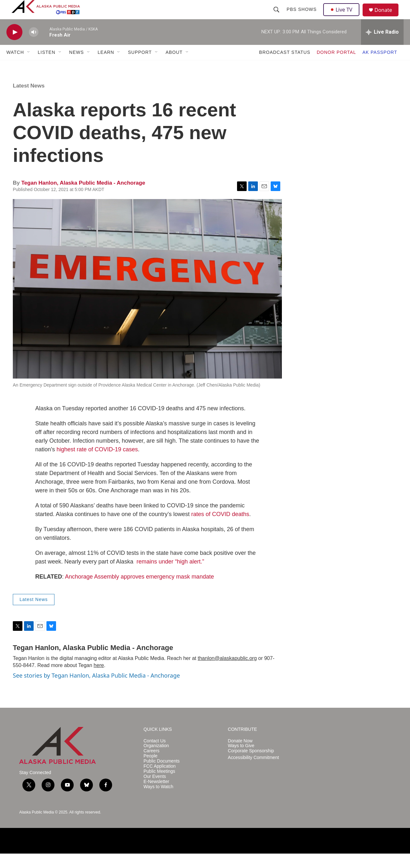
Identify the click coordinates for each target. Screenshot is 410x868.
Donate (387, 17)
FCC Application (160, 781)
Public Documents (162, 776)
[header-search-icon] (277, 17)
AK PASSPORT (380, 67)
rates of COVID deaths (220, 529)
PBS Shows (302, 17)
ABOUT (174, 67)
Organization (156, 760)
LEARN (106, 67)
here (99, 680)
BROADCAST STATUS (285, 67)
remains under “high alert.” (170, 576)
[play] (14, 47)
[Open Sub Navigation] (29, 67)
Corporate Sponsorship (251, 765)
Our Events (155, 791)
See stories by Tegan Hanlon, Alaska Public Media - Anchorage (96, 690)
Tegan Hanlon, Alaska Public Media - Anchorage (83, 197)
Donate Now (240, 755)
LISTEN (47, 67)
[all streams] (382, 46)
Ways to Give (241, 760)
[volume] (34, 47)
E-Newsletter (156, 796)
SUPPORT (140, 67)
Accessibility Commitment (253, 772)
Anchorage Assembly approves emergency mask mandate (139, 591)
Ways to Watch (158, 801)
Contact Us (155, 755)
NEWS (77, 67)
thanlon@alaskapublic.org (227, 673)
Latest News (29, 100)
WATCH (15, 67)
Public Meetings (159, 786)
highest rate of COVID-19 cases (97, 464)
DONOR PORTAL (336, 67)
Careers (152, 765)
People (151, 770)
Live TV (343, 17)
